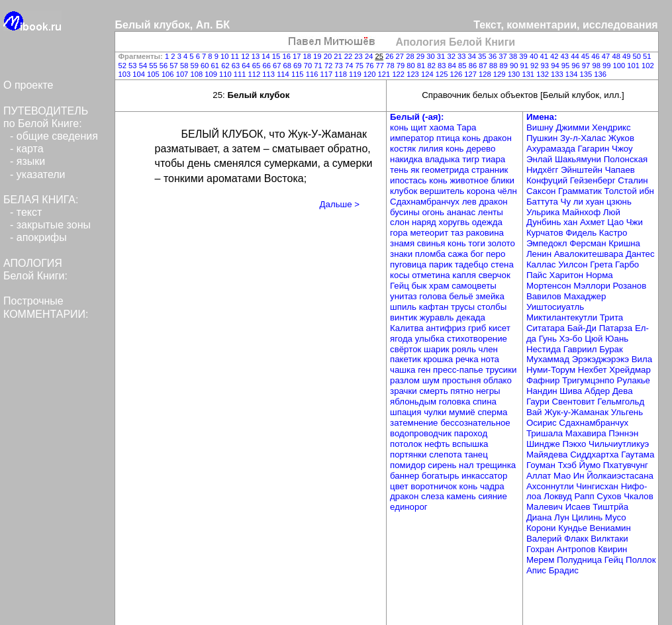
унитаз (405, 296)
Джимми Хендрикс (593, 127)
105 (154, 74)
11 (236, 56)
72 (330, 66)
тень (400, 170)
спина (485, 402)
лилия (432, 149)
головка (456, 402)
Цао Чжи (625, 222)
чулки (436, 412)
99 (608, 66)
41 (545, 56)
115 (299, 74)
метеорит (430, 233)
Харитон (568, 275)
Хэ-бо (572, 339)
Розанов (630, 286)
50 (638, 56)
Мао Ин (570, 476)
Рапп (585, 496)
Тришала (546, 433)
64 (247, 66)
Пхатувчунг (626, 465)
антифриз (447, 328)
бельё (462, 296)
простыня (463, 380)
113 (269, 74)
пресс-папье (459, 370)
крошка (440, 359)
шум (432, 380)
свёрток (407, 349)
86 (474, 66)
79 (402, 66)
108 (197, 74)
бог (478, 254)
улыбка (431, 339)
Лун (563, 517)
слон (401, 222)
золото (502, 243)
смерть (435, 391)
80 (412, 66)
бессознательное (475, 423)
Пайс (538, 275)
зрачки (405, 391)
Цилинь (589, 517)
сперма (492, 412)
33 (463, 56)
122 (399, 74)
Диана (540, 517)
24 (370, 56)
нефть (438, 444)
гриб (478, 328)
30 (432, 56)
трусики (501, 370)
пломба (432, 254)
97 (587, 66)
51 (647, 56)
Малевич (546, 507)
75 (360, 66)
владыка (444, 159)
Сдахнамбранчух (426, 202)
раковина (485, 233)
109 (212, 74)
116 (313, 74)
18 (309, 56)
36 (494, 56)
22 (350, 56)
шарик (438, 349)
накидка (408, 159)
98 (597, 66)
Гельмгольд (621, 402)
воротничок (435, 486)
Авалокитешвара (590, 254)
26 (391, 56)
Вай (535, 412)
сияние (492, 496)
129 (501, 74)
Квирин (612, 549)
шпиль (405, 307)
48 (617, 56)
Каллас (542, 264)
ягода (403, 339)
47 (607, 56)
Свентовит (575, 402)
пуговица (409, 264)
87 (484, 66)
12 (246, 56)
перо (496, 254)
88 (495, 66)
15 (277, 56)
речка (468, 359)
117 (327, 74)
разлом (406, 380)
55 (154, 66)
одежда (487, 222)
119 (356, 74)
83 (443, 66)
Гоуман (542, 465)
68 (289, 66)
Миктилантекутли (563, 317)
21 (339, 56)
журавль (438, 317)
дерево (481, 149)
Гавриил (582, 349)
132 (544, 74)
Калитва (408, 328)
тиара (494, 159)
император (413, 138)
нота (490, 359)
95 (567, 66)
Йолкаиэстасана (620, 476)
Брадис (564, 570)
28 (411, 56)
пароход (471, 433)
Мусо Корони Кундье (576, 523)
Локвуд (559, 496)
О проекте (28, 85)
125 (443, 74)
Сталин (633, 180)
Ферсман (589, 243)
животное (470, 180)
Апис (538, 570)
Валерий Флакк (558, 539)
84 (454, 66)
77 (381, 66)
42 (555, 56)
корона (482, 191)
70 (309, 66)
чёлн (507, 191)
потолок (407, 444)
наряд (425, 222)
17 (298, 56)
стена (502, 264)
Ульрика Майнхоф (565, 212)
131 (529, 74)
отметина (432, 275)
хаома (443, 127)
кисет (500, 328)
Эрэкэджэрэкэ (602, 359)
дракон (498, 138)
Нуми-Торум (552, 370)
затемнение (415, 423)
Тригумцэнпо (590, 380)
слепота (447, 455)
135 (587, 74)
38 (514, 56)
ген (425, 370)
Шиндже (545, 444)
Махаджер (585, 296)
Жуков (621, 138)
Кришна (624, 243)
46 (597, 56)
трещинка (496, 465)
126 (457, 74)
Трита (611, 317)
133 (558, 74)
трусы (464, 307)
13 (257, 56)
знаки (403, 254)
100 (620, 66)
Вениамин (610, 528)
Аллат (540, 476)
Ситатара (547, 328)
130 (515, 74)
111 (241, 74)
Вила (642, 359)
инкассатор (484, 476)
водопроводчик (422, 433)
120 (371, 74)
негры (488, 391)
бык (420, 286)
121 (385, 74)
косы (401, 275)
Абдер (599, 391)
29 (422, 56)
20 (329, 56)
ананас (462, 212)
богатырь (442, 476)
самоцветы (474, 286)
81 (422, 66)
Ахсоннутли (551, 486)
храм (440, 286)
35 (483, 56)
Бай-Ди (583, 328)
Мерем (542, 560)
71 (319, 66)
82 (432, 66)
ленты (491, 212)
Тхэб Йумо (580, 465)
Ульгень (627, 412)
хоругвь (456, 222)
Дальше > (340, 204)
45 (587, 56)
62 (226, 66)
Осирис (543, 423)
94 (556, 66)
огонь (434, 212)
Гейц (401, 286)
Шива (572, 391)
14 (267, 56)
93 (546, 66)
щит (420, 127)
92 (536, 66)
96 (577, 66)
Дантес (640, 254)
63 (237, 66)
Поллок (641, 560)
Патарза (617, 328)
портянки (409, 455)
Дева (623, 391)
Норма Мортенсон (570, 280)
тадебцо (473, 264)
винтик (405, 317)
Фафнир (544, 380)
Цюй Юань (606, 339)
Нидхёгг (544, 170)
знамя (404, 243)
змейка (490, 296)
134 (573, 74)
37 (504, 56)
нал (467, 465)
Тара (467, 127)
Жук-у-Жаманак (577, 412)
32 (452, 56)
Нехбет (594, 370)
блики (503, 180)
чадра (492, 486)
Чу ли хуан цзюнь (596, 202)
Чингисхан (598, 486)
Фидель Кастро (596, 233)
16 (287, 56)
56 (165, 66)
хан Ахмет (585, 222)
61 (216, 66)
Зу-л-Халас (584, 138)
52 (124, 66)
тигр (472, 159)
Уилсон (574, 264)
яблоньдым (414, 402)
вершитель (443, 191)
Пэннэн (623, 433)
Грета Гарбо (614, 264)
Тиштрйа (610, 507)
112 (256, 74)
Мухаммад (549, 359)
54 (144, 66)
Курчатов (546, 233)
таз (458, 233)
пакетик (407, 359)
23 (360, 56)
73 (340, 66)
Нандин (543, 391)
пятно (463, 391)
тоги (478, 243)
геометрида (447, 170)
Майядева (548, 455)
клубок (405, 191)
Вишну (541, 127)
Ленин (540, 254)
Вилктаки (609, 539)
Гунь (549, 339)
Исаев (579, 507)
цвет (400, 486)
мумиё (463, 412)
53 (134, 66)
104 (140, 74)
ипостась (409, 180)
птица (449, 138)
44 (576, 56)
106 (169, 74)
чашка (404, 370)
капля (465, 275)
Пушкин (543, 138)
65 (258, 66)
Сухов (610, 496)
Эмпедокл (548, 243)
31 (442, 56)
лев (471, 202)
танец (476, 455)
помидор (409, 465)
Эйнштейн (583, 170)
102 (648, 66)
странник (490, 170)
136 (600, 74)
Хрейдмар (630, 370)
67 (278, 66)
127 (471, 74)
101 (634, 66)
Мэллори (593, 286)
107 (183, 74)
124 (428, 74)
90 (515, 66)
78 (391, 66)
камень (463, 496)
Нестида (545, 349)
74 (350, 66)
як (416, 170)
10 (226, 56)
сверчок (495, 275)
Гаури (539, 402)
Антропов (577, 549)
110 (226, 74)
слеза (434, 496)
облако (498, 380)
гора (400, 233)
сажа (459, 254)
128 (486, 74)
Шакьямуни (579, 159)
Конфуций (548, 180)
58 (185, 66)
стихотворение (477, 339)
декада (471, 317)
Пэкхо (575, 444)
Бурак (611, 349)
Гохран (542, 549)
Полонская (626, 159)
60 (206, 66)
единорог (409, 507)
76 (371, 66)
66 (267, 66)
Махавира (587, 433)
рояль (465, 349)
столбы (492, 307)
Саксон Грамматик (565, 191)
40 (535, 56)
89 (504, 66)
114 (284, 74)
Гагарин (595, 149)
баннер (406, 476)
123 (414, 74)
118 (342, 74)
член (488, 349)
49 (628, 56)
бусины (406, 212)
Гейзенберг (594, 180)
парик (442, 264)
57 (175, 66)
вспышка (470, 444)
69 (299, 66)
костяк (404, 149)
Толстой (622, 191)
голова (434, 296)
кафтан (435, 307)
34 (473, 56)
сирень (443, 465)
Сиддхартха (596, 455)
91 (525, 66)
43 (566, 56)
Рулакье (634, 380)
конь (400, 127)
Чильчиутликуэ (619, 444)
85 (463, 66)
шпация (407, 412)
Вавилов (545, 296)
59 (195, 66)
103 (126, 74)
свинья (432, 243)
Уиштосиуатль (555, 307)
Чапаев (620, 170)
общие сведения (57, 136)
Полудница (581, 560)
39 (524, 56)
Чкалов (639, 496)
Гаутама (638, 455)
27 (401, 56)
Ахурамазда (552, 149)
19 (318, 56)
